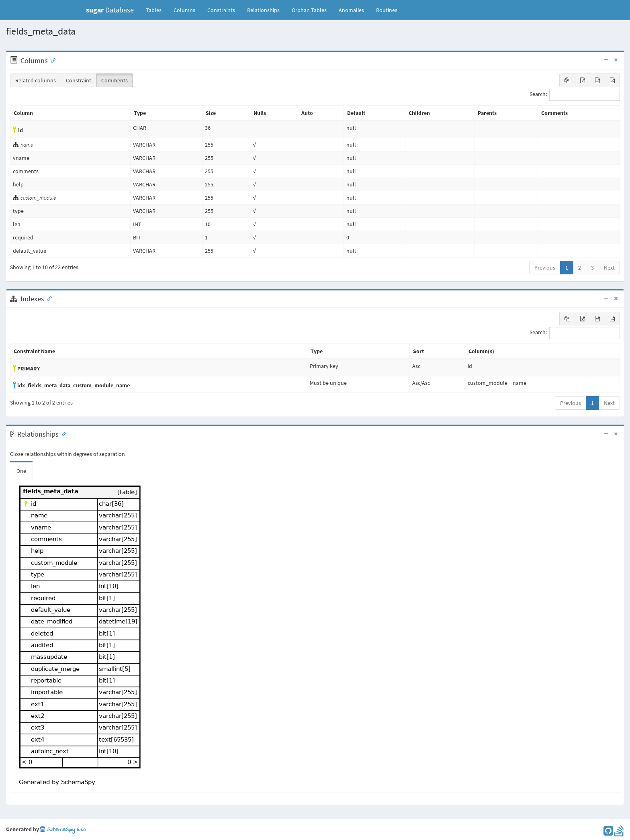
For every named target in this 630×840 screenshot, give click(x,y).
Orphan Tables (309, 10)
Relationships (263, 10)
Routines (387, 10)
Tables (157, 10)
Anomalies (351, 10)
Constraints (221, 10)
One (21, 471)
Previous (545, 268)
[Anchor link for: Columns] (51, 60)
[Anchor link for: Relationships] (62, 433)
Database (110, 10)
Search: (575, 95)
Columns (184, 10)
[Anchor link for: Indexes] (48, 298)
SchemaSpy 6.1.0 (63, 830)
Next (609, 268)
